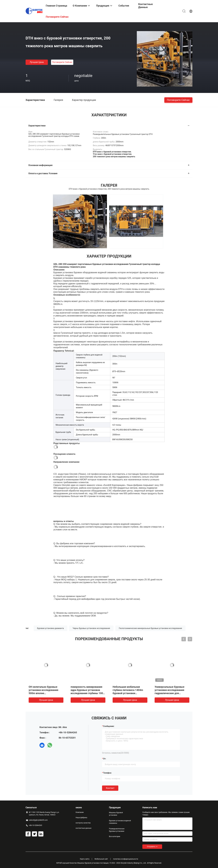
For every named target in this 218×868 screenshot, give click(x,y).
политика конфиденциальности (126, 859)
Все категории (115, 836)
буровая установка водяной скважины (120, 822)
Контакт (110, 788)
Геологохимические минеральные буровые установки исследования (150, 628)
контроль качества (83, 823)
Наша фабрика (81, 818)
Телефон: (107, 773)
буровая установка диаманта (50, 628)
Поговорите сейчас (62, 62)
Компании (80, 812)
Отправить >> (152, 847)
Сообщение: (109, 726)
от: (105, 759)
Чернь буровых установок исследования (91, 628)
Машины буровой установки (116, 814)
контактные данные (83, 828)
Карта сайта (85, 859)
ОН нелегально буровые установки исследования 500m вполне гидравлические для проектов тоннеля (43, 693)
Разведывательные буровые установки (117, 830)
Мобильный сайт (101, 859)
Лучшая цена (37, 62)
